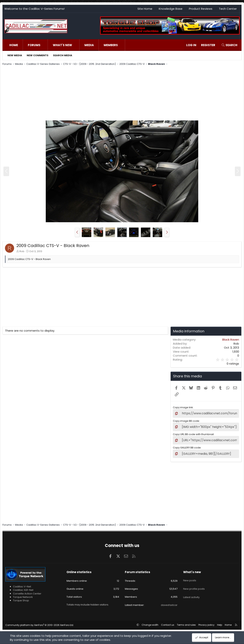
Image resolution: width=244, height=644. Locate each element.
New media (15, 55)
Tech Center (228, 9)
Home (14, 45)
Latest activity (191, 589)
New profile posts (194, 582)
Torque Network (23, 594)
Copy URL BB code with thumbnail (193, 433)
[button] (44, 45)
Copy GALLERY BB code (187, 445)
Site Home (145, 9)
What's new (62, 45)
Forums (34, 45)
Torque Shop (21, 597)
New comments (38, 55)
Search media (63, 55)
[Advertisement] (117, 94)
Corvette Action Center (27, 590)
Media (89, 45)
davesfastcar (169, 602)
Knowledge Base (171, 9)
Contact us (168, 622)
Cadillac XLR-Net (23, 587)
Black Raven (231, 340)
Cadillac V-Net (22, 583)
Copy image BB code (186, 420)
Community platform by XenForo (40, 622)
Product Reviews (201, 9)
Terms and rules (186, 622)
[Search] (229, 45)
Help (220, 622)
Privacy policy (206, 622)
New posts (190, 576)
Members (111, 45)
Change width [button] (150, 622)
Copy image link (183, 407)
